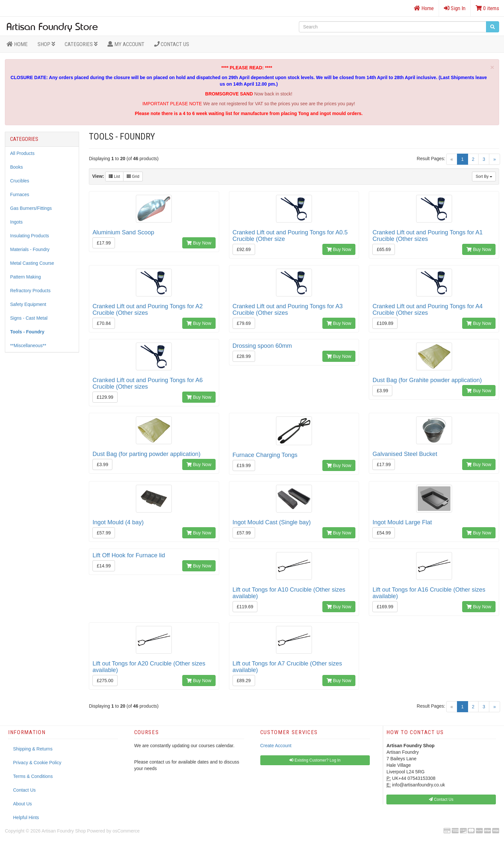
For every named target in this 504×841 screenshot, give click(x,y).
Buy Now (199, 243)
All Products (22, 153)
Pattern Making (25, 277)
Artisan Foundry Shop (64, 831)
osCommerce (126, 831)
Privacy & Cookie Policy (37, 763)
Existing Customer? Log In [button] (315, 760)
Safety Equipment (28, 304)
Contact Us (172, 44)
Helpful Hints (26, 817)
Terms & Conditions (33, 776)
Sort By (484, 177)
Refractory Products (30, 291)
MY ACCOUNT (126, 44)
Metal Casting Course (32, 263)
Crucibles (20, 181)
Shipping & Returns (33, 749)
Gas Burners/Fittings (31, 208)
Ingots (16, 222)
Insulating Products (30, 236)
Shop (46, 44)
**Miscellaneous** (28, 345)
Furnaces (20, 194)
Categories (81, 44)
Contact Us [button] (441, 799)
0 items (487, 8)
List (114, 177)
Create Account (276, 746)
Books (16, 167)
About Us (23, 804)
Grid (133, 177)
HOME (17, 44)
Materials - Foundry (30, 249)
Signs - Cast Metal (29, 318)
